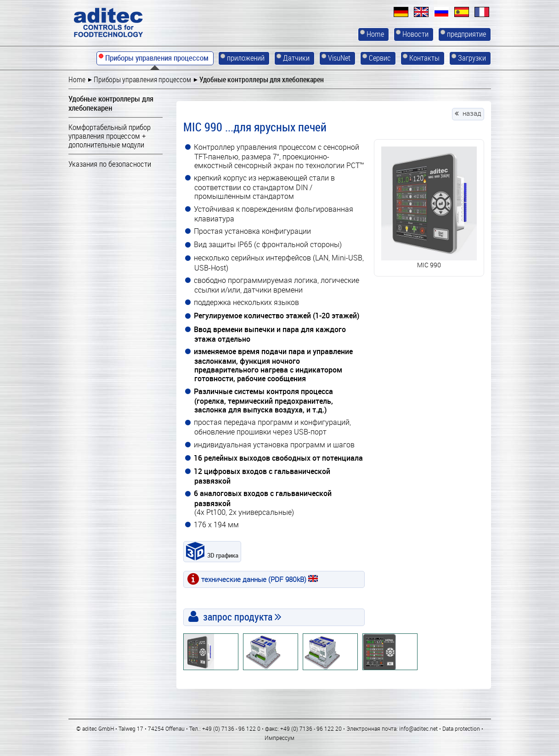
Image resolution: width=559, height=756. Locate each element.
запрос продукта (238, 617)
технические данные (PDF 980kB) (260, 579)
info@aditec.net (418, 728)
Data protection (461, 728)
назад (472, 113)
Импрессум (279, 738)
